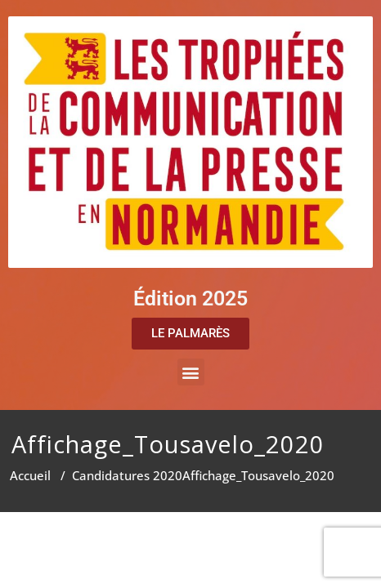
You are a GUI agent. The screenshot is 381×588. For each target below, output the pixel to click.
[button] (191, 372)
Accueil (30, 475)
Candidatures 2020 (127, 475)
